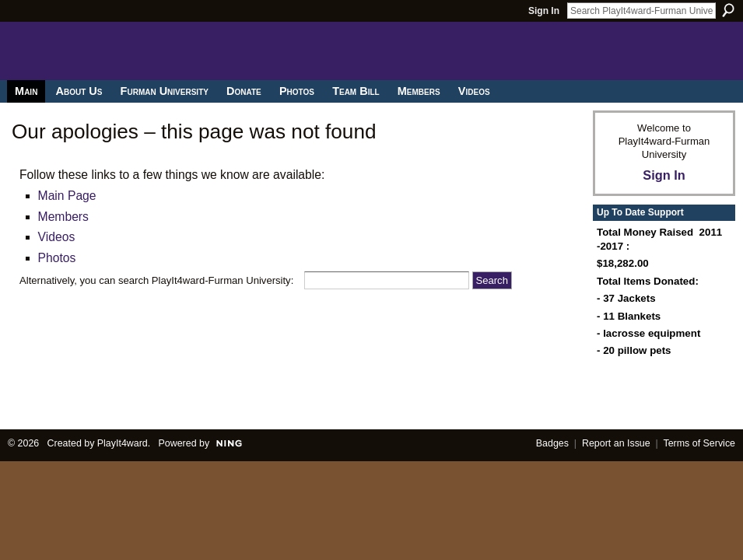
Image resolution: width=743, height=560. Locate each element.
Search (728, 10)
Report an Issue (616, 443)
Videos (57, 237)
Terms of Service (700, 443)
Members (63, 217)
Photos (57, 258)
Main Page (67, 196)
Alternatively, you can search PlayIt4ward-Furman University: (156, 280)
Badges (552, 443)
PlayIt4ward (123, 443)
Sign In (544, 11)
